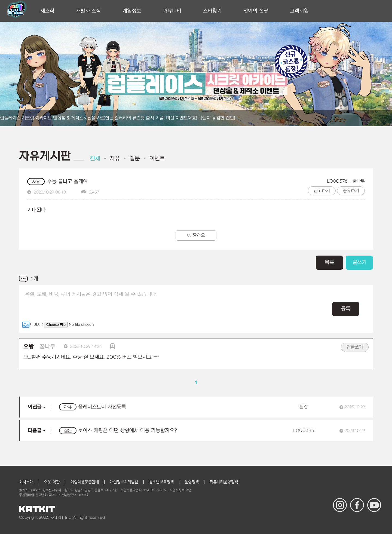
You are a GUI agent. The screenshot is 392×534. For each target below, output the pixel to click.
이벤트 (157, 159)
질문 (135, 159)
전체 (95, 159)
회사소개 (26, 482)
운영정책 (192, 482)
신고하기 (322, 191)
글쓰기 (359, 263)
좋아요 (196, 235)
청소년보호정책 (161, 482)
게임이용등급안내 (85, 482)
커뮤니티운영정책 (224, 482)
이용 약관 (52, 482)
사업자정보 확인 (181, 490)
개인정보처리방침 (124, 482)
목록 (329, 263)
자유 (115, 159)
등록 (346, 309)
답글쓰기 (355, 347)
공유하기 (351, 191)
